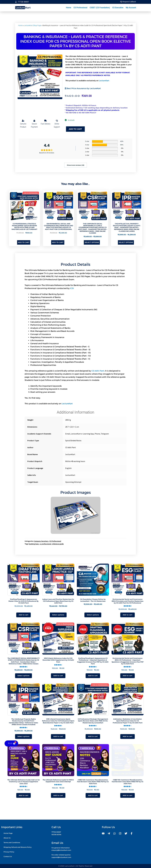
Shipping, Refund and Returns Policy (18, 847)
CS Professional (80, 8)
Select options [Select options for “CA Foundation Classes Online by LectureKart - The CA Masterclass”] (93, 615)
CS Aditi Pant (98, 371)
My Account (131, 8)
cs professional (45, 544)
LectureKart (104, 81)
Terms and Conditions (12, 842)
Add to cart (75, 129)
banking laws (34, 544)
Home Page (8, 833)
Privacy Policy (9, 852)
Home (69, 8)
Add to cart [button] (24, 242)
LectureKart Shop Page (33, 25)
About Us (7, 838)
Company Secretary (41, 541)
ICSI (72, 288)
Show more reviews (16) (76, 165)
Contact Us (8, 856)
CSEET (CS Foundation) (100, 8)
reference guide (58, 544)
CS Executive (118, 8)
